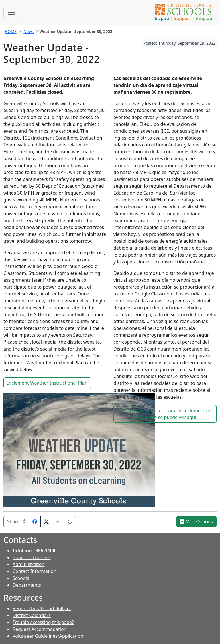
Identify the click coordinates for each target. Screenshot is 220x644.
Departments (27, 585)
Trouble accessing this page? (43, 622)
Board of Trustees (32, 557)
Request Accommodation (40, 629)
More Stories (197, 522)
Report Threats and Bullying (43, 608)
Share (16, 522)
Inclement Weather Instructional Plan (47, 383)
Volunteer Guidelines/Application (48, 636)
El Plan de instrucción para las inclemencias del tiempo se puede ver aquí (165, 414)
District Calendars (32, 615)
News (29, 31)
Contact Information (35, 571)
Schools (21, 578)
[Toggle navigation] (11, 12)
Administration (29, 564)
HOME (11, 31)
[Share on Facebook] (35, 522)
